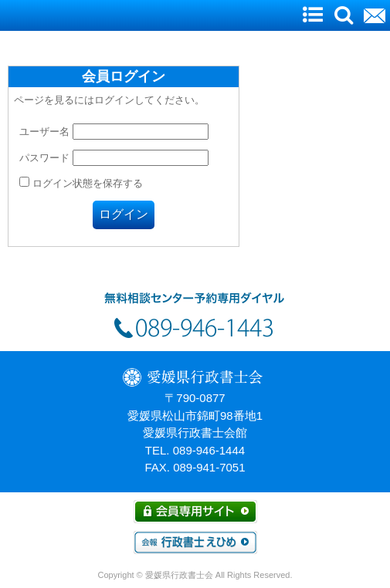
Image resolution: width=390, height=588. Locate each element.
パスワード (44, 158)
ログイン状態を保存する (81, 183)
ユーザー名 (44, 132)
